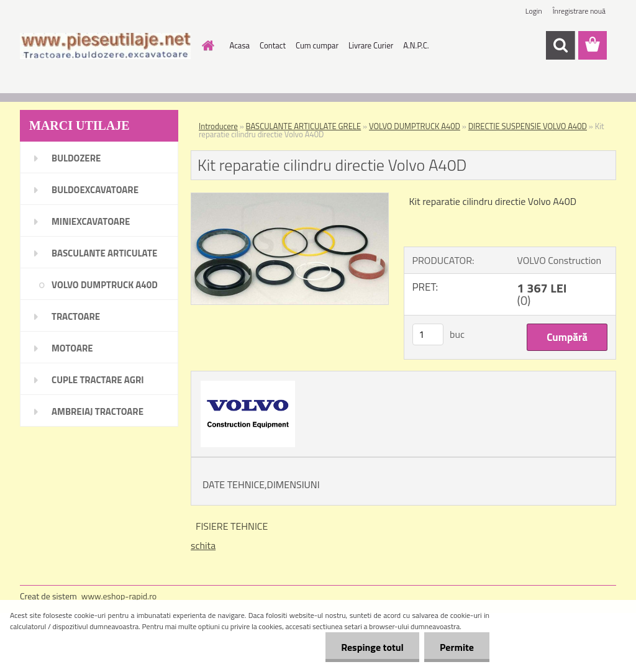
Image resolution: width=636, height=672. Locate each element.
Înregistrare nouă (579, 11)
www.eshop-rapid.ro (119, 596)
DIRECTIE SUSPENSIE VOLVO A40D (528, 126)
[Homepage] (206, 45)
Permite (457, 647)
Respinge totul (372, 647)
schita (203, 545)
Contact (273, 45)
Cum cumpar (317, 45)
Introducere (218, 126)
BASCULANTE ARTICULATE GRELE (304, 126)
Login (534, 11)
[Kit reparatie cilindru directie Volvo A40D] (290, 198)
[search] (560, 45)
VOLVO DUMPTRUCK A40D (415, 126)
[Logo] (105, 46)
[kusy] (428, 334)
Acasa (240, 45)
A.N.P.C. (416, 45)
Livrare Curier (371, 45)
